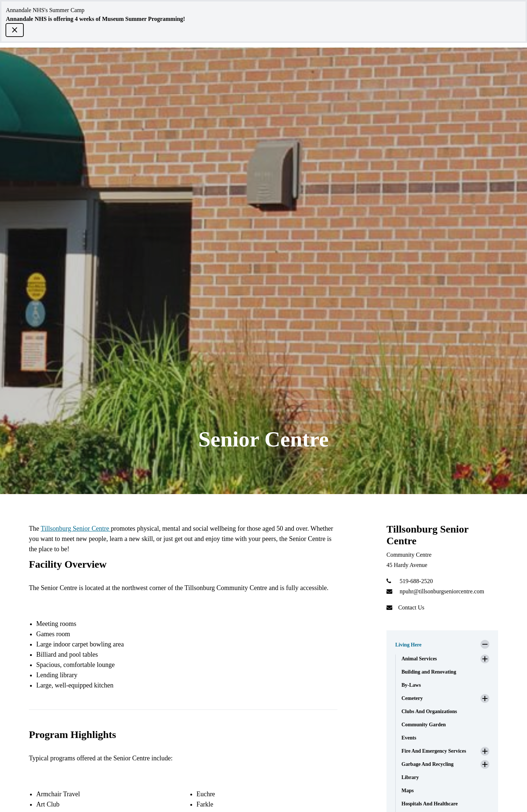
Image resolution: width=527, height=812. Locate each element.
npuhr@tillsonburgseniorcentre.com (442, 591)
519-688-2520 (416, 581)
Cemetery (412, 698)
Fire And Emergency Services (434, 751)
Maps (408, 791)
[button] (442, 643)
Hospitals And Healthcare (430, 804)
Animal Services (419, 659)
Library (410, 777)
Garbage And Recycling (427, 764)
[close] (15, 30)
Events (409, 738)
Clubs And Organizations (429, 711)
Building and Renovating (429, 672)
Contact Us (411, 607)
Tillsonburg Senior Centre (76, 529)
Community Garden (424, 725)
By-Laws (411, 685)
